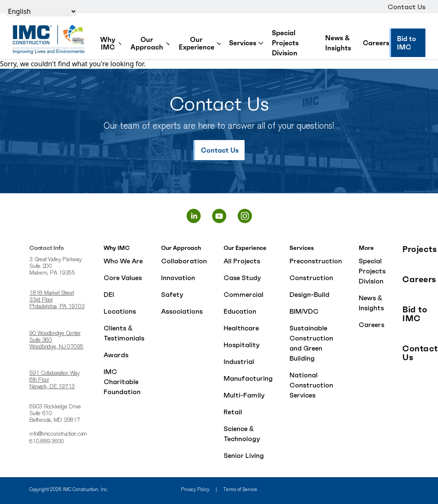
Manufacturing (248, 378)
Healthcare (241, 328)
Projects (420, 249)
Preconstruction (316, 261)
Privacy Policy (195, 490)
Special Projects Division (285, 43)
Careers (376, 43)
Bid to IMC (415, 314)
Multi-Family (244, 395)
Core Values (123, 278)
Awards (116, 355)
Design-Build (309, 294)
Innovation (178, 278)
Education (240, 311)
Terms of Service (240, 490)
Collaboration (184, 261)
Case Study (242, 278)
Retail (233, 412)
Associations (182, 311)
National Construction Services (311, 385)
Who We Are (123, 261)
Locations (120, 311)
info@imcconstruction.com (58, 434)
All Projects (242, 261)
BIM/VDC (304, 311)
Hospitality (242, 345)
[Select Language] (42, 11)
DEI (109, 294)
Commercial (244, 294)
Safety (172, 294)
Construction (311, 278)
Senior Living (244, 455)
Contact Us (407, 7)
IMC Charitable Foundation (122, 382)
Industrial (239, 361)
